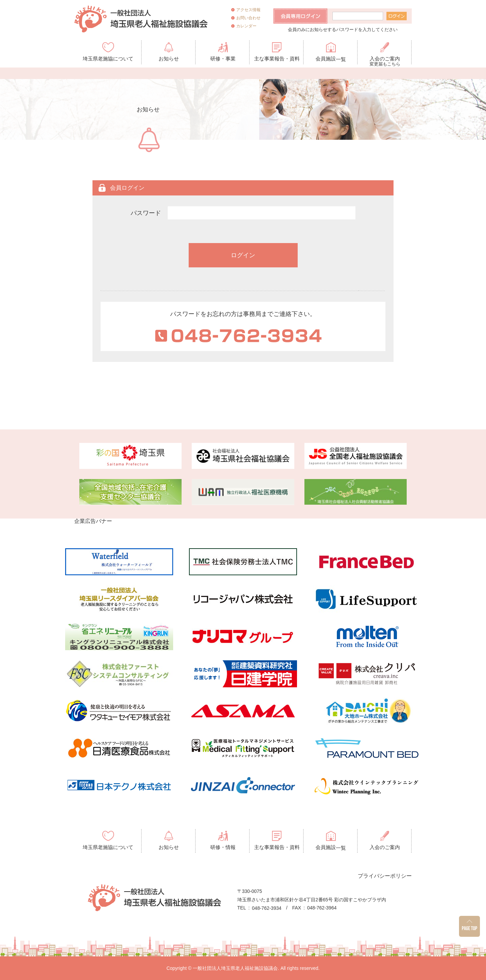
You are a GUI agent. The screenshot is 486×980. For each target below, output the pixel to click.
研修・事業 (223, 59)
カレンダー (246, 26)
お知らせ (169, 59)
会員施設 (331, 59)
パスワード (146, 213)
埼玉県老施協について (108, 59)
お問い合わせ (248, 18)
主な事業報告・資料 (277, 59)
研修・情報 (223, 847)
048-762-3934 (267, 908)
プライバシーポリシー (385, 876)
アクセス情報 (248, 10)
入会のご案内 (385, 60)
